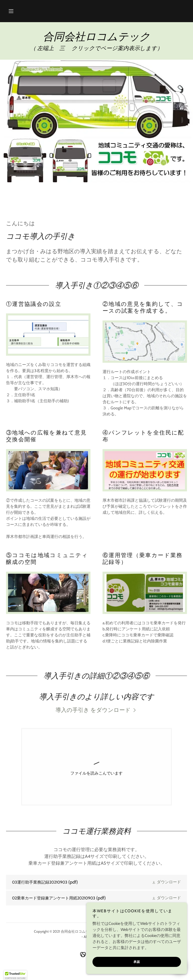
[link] (96, 39)
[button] (11, 11)
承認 (137, 962)
